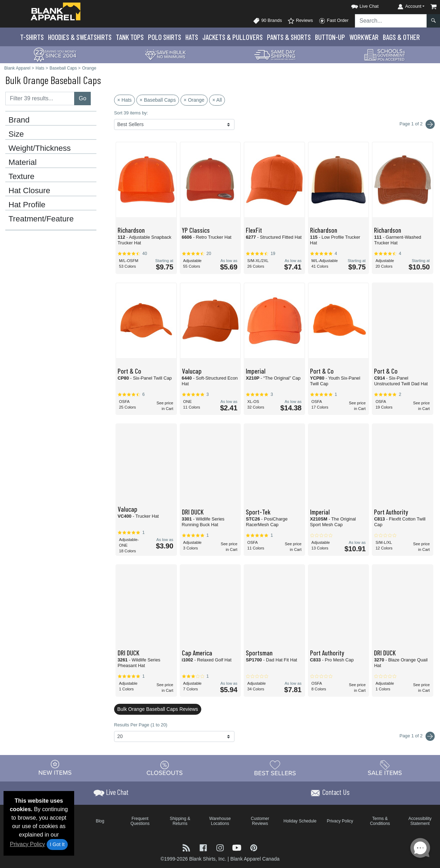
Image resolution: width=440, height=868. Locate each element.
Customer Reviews (260, 821)
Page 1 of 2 (417, 736)
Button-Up (330, 37)
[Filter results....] (40, 99)
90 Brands (267, 21)
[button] (358, 5)
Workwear (364, 37)
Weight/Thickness (40, 148)
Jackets (233, 37)
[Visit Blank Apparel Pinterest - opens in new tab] (254, 847)
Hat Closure (29, 191)
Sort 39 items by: (131, 113)
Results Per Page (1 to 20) (141, 725)
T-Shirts (32, 37)
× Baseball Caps (157, 100)
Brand (19, 120)
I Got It (57, 844)
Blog (100, 821)
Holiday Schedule (300, 821)
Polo (165, 37)
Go (82, 98)
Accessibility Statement (420, 821)
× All (217, 100)
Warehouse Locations (220, 821)
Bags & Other (401, 37)
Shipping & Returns (180, 821)
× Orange (194, 100)
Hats (192, 37)
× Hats (124, 100)
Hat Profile (27, 205)
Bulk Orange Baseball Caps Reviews (158, 709)
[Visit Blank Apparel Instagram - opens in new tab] (221, 847)
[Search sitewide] (391, 21)
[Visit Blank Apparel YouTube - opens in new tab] (238, 847)
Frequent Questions (140, 821)
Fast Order (334, 21)
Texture (21, 177)
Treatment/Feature (41, 219)
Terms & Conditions (380, 821)
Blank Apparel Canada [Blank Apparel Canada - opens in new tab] (255, 859)
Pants (289, 37)
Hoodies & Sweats (80, 37)
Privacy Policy (28, 844)
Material (23, 162)
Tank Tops (130, 37)
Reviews (300, 21)
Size (16, 134)
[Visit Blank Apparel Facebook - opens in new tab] (204, 847)
